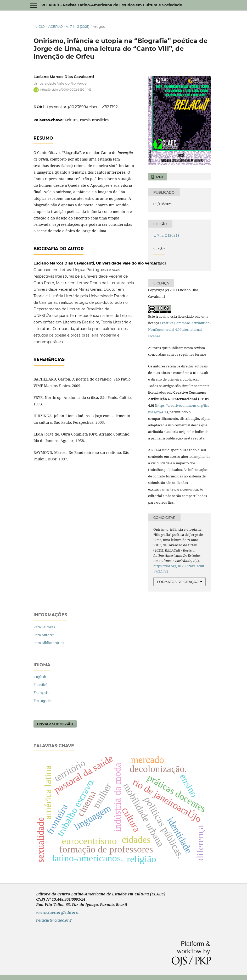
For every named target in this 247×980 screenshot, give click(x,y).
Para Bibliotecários (49, 643)
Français (41, 693)
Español (40, 685)
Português (42, 700)
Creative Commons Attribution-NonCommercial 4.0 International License (179, 329)
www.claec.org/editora (57, 912)
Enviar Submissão (55, 724)
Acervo (55, 26)
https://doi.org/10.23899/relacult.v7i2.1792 (80, 107)
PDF (159, 177)
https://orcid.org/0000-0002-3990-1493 (66, 90)
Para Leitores (44, 627)
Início (39, 26)
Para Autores (44, 635)
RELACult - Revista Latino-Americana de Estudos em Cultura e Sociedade (112, 5)
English (40, 677)
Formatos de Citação (178, 582)
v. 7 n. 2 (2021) (78, 26)
